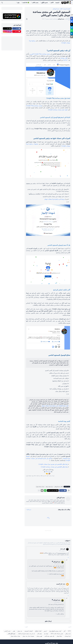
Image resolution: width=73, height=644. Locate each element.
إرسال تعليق (48, 621)
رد (68, 557)
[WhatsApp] (72, 30)
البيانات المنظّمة (38, 631)
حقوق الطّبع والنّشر (12, 634)
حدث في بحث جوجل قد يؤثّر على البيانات (26, 634)
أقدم (26, 627)
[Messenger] (72, 21)
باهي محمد (63, 549)
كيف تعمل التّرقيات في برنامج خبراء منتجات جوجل (55, 406)
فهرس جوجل (39, 636)
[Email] (72, 35)
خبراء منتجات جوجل (49, 487)
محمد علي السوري (61, 584)
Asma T (66, 60)
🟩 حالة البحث (26, 3)
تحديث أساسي (7, 631)
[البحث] (3, 3)
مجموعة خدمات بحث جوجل (28, 636)
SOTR (69, 631)
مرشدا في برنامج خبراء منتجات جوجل (55, 199)
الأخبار (52, 3)
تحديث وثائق (68, 634)
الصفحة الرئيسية (67, 9)
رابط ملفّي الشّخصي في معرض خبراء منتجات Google (53, 464)
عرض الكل (29, 510)
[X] (72, 24)
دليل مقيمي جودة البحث (49, 636)
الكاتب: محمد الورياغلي (57, 9)
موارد (18, 3)
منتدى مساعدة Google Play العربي (40, 54)
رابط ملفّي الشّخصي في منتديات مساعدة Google (54, 467)
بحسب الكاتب (35, 3)
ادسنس (45, 631)
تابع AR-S (48, 472)
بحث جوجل (20, 631)
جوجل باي (46, 634)
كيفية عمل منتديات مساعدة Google (58, 110)
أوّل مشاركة (64, 58)
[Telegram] (72, 27)
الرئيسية (57, 3)
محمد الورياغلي (57, 562)
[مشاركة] (27, 19)
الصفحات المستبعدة (29, 631)
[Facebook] (72, 18)
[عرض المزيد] (39, 490)
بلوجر (14, 631)
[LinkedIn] (72, 32)
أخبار (65, 631)
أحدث (69, 627)
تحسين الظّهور (44, 3)
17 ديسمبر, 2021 (62, 551)
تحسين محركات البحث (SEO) (57, 634)
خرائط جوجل (59, 636)
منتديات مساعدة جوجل (40, 487)
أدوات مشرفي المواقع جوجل (55, 631)
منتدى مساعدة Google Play (34, 106)
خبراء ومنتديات (68, 636)
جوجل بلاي (40, 634)
